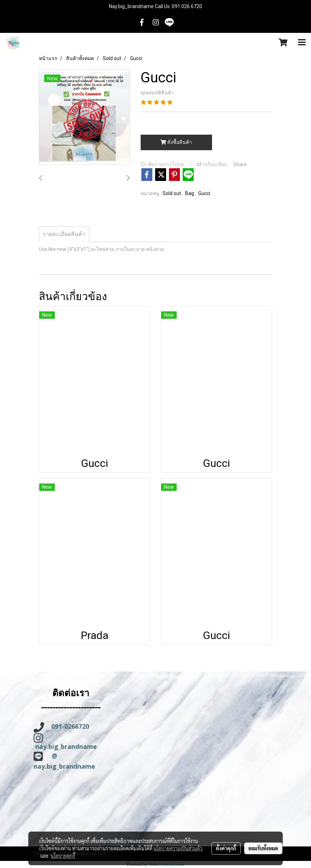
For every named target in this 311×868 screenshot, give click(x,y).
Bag (190, 193)
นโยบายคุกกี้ (63, 856)
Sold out (172, 193)
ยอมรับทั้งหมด (263, 848)
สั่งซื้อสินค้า (176, 142)
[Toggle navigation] (302, 43)
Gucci (204, 193)
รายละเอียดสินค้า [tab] (64, 234)
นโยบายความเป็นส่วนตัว (178, 848)
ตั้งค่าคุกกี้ (226, 848)
